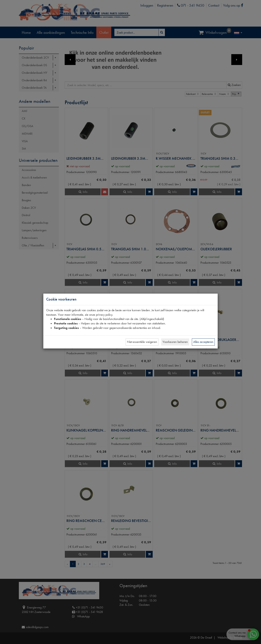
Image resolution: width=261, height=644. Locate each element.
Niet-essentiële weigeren (142, 342)
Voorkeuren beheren (175, 342)
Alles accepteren (203, 342)
